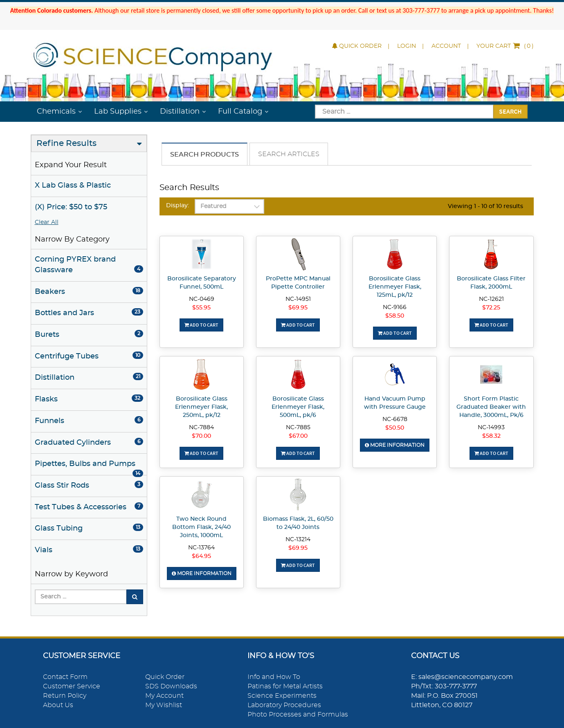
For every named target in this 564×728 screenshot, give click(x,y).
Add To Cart (201, 325)
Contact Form (65, 677)
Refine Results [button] (66, 143)
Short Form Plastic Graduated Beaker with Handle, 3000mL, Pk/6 (491, 407)
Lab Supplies (118, 112)
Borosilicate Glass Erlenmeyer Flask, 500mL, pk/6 (298, 407)
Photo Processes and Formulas (298, 715)
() (505, 46)
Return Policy (65, 696)
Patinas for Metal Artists (285, 686)
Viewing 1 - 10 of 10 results (485, 206)
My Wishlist (164, 705)
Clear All (47, 222)
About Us (58, 705)
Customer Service (72, 686)
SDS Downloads (171, 686)
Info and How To (274, 677)
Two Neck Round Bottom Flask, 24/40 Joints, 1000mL (201, 527)
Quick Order (357, 46)
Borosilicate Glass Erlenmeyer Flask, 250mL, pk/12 (201, 407)
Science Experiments (282, 696)
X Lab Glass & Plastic (73, 186)
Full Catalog (240, 112)
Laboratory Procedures (284, 705)
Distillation (180, 112)
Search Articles (289, 154)
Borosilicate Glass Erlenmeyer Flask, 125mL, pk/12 (395, 287)
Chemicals (56, 112)
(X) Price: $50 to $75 (71, 207)
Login (407, 46)
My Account (164, 696)
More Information (395, 445)
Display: (178, 206)
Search (510, 111)
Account (446, 46)
